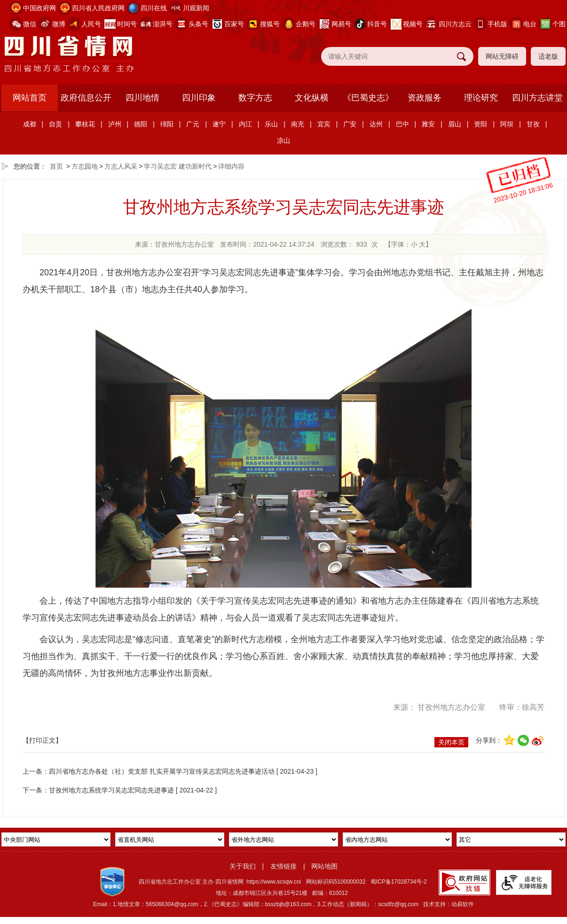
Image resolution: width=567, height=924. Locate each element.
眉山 (455, 124)
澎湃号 (163, 24)
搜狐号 (270, 24)
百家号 (234, 24)
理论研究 (481, 98)
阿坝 (507, 124)
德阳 (141, 124)
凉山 (283, 140)
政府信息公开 (86, 98)
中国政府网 (39, 8)
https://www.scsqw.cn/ (274, 882)
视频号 (413, 24)
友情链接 (283, 866)
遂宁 (219, 124)
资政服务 (425, 98)
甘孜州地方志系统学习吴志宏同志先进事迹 (111, 790)
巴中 (402, 124)
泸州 (115, 124)
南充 (298, 124)
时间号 (127, 24)
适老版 (548, 56)
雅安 (428, 124)
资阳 (480, 124)
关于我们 (243, 866)
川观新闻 (196, 8)
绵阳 (167, 124)
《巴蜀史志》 (368, 98)
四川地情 (142, 98)
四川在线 (154, 8)
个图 (559, 24)
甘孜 (533, 124)
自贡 (55, 124)
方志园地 (85, 166)
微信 (30, 24)
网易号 (341, 24)
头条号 (198, 24)
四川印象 (199, 98)
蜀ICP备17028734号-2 (399, 882)
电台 (530, 24)
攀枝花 (85, 124)
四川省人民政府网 (98, 8)
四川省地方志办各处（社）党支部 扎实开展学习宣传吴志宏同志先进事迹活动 (162, 771)
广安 (350, 124)
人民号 (91, 24)
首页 (56, 166)
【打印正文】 (42, 740)
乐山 (271, 124)
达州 (376, 124)
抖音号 (377, 24)
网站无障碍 (502, 56)
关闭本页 (451, 742)
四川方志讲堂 (537, 98)
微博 (59, 24)
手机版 (497, 24)
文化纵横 (312, 98)
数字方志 (255, 98)
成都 (30, 124)
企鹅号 (306, 24)
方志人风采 (121, 166)
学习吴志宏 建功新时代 (178, 166)
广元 (193, 124)
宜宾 (324, 124)
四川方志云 (455, 24)
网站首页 (30, 98)
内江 (245, 124)
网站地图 (324, 866)
